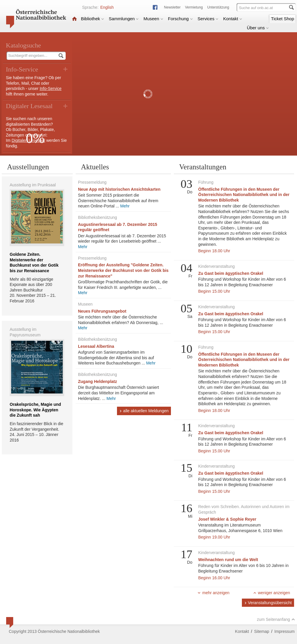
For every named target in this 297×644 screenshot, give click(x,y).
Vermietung (194, 7)
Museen (153, 19)
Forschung (180, 19)
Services (208, 19)
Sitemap (262, 631)
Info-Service (51, 88)
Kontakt (233, 19)
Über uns (258, 28)
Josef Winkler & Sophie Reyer (227, 519)
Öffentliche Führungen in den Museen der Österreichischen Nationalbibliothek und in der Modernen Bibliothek (244, 195)
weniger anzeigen (272, 593)
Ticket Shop (282, 19)
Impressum (285, 631)
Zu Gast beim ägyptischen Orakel (231, 273)
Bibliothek (93, 19)
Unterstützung (218, 7)
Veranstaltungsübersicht (268, 603)
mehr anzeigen (213, 593)
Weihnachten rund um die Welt (228, 560)
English (107, 7)
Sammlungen (124, 19)
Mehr (125, 206)
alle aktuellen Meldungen (144, 411)
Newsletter (172, 7)
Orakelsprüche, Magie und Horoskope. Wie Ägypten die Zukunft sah (35, 410)
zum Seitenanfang (276, 619)
